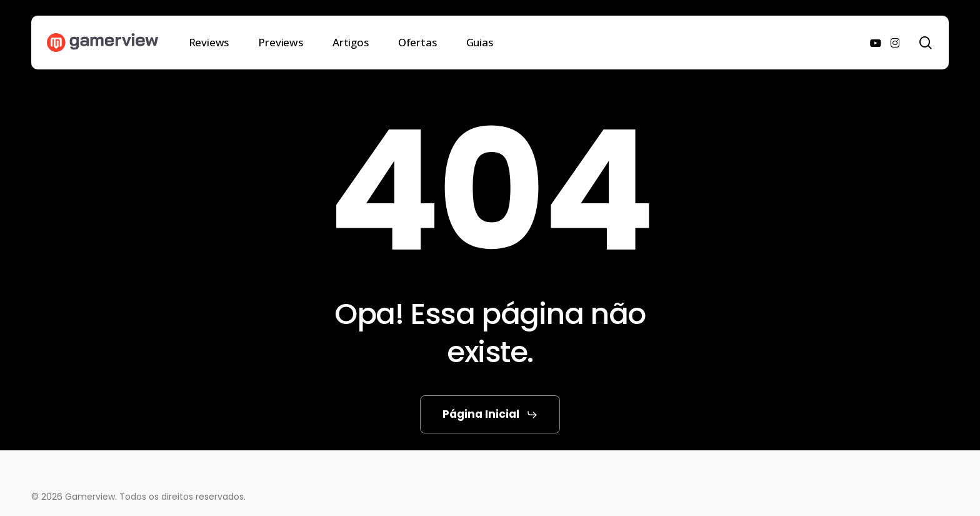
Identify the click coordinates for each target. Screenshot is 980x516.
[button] (490, 415)
